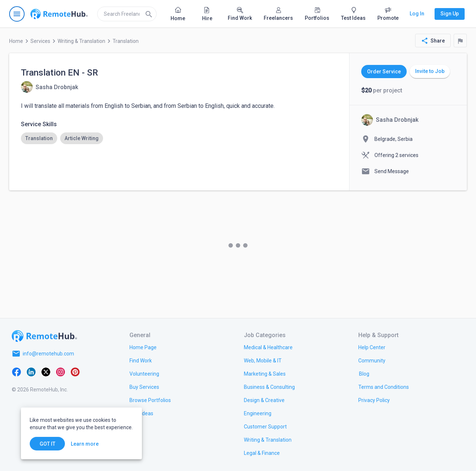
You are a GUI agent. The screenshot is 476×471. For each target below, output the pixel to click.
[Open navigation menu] (17, 14)
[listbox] (179, 138)
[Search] (149, 14)
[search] (127, 14)
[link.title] (143, 347)
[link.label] (372, 347)
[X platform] (46, 371)
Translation (126, 41)
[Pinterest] (75, 371)
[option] (39, 138)
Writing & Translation (81, 41)
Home (16, 41)
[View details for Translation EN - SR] (50, 87)
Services (40, 41)
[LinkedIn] (31, 371)
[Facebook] (17, 371)
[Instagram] (61, 371)
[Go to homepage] (59, 14)
